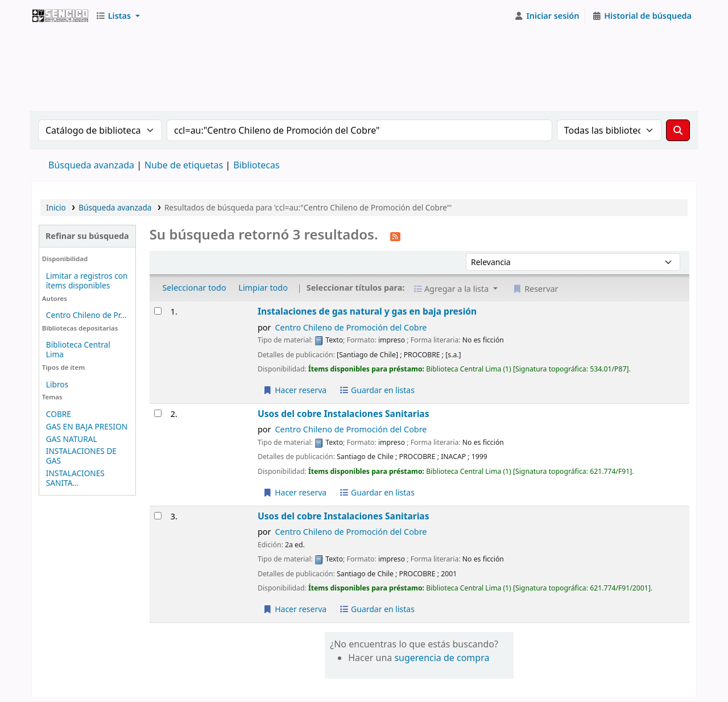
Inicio (56, 207)
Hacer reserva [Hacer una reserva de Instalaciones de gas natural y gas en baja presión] (295, 390)
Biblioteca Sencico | (60, 16)
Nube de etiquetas (184, 165)
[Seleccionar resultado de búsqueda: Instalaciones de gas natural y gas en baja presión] (158, 311)
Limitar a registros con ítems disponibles (87, 280)
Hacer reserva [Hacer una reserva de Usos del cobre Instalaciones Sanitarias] (295, 492)
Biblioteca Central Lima (78, 349)
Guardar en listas (377, 390)
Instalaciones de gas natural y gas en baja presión (367, 311)
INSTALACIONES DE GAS (81, 456)
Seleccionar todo (194, 288)
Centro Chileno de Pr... (86, 315)
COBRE (59, 414)
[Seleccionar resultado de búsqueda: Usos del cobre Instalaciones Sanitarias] (158, 413)
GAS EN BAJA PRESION (87, 426)
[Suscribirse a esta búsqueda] (395, 236)
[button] (118, 16)
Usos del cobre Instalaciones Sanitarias (343, 414)
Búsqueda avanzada (91, 165)
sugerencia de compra (442, 658)
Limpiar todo (263, 288)
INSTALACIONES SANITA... (75, 478)
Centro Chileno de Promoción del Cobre (351, 327)
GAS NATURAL (72, 439)
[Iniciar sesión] (547, 16)
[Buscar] (678, 130)
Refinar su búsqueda (87, 236)
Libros (57, 384)
